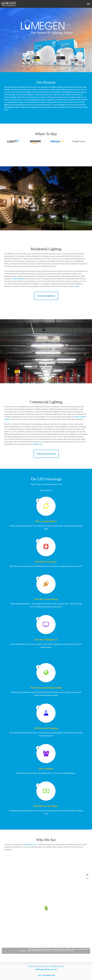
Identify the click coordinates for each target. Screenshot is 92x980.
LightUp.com (38, 444)
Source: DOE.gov (46, 490)
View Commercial (46, 454)
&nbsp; (46, 911)
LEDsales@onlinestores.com (46, 969)
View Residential (46, 296)
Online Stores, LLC (30, 845)
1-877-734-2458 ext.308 (46, 975)
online (77, 286)
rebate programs (18, 279)
